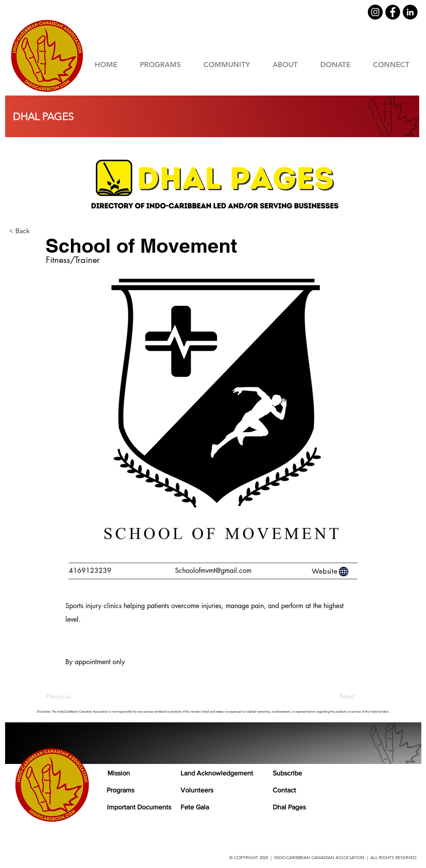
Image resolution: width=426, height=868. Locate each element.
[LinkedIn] (410, 12)
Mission (119, 773)
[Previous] (74, 696)
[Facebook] (393, 12)
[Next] (333, 696)
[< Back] (37, 231)
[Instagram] (375, 12)
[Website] (331, 572)
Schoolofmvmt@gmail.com (213, 571)
